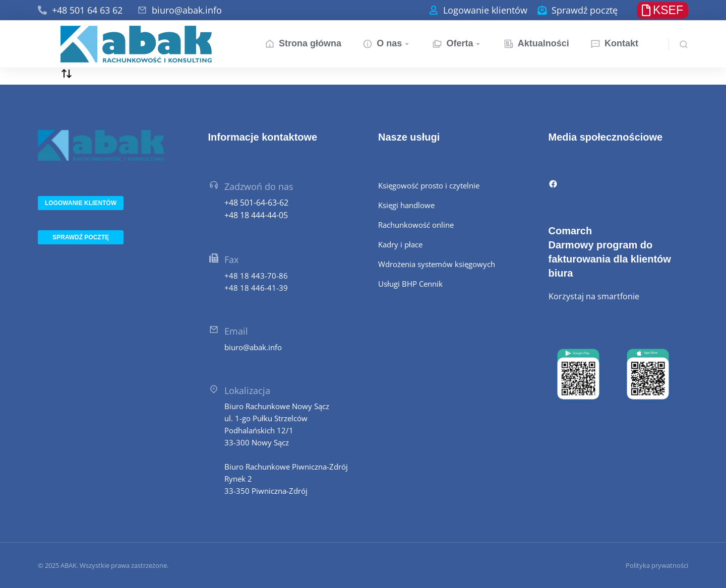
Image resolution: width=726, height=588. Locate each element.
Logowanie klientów (485, 10)
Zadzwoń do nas (259, 186)
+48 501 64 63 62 (87, 10)
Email (236, 331)
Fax (231, 259)
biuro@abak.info (187, 10)
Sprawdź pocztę (585, 10)
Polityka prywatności (657, 565)
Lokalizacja (247, 390)
